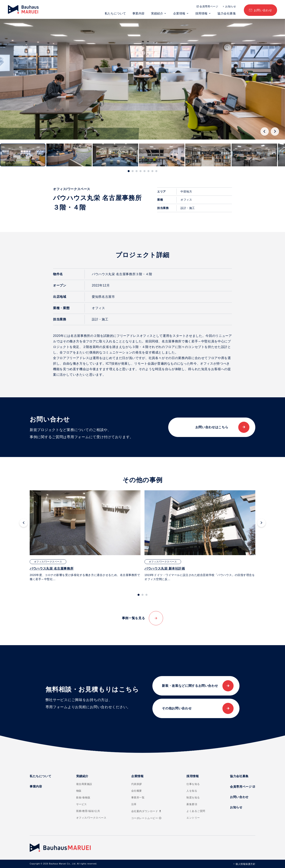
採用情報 (201, 13)
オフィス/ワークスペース (91, 818)
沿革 (134, 804)
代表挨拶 (137, 784)
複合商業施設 (84, 784)
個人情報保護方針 (245, 864)
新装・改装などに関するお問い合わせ (190, 686)
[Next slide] (275, 131)
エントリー (193, 818)
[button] (23, 155)
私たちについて (115, 13)
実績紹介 (157, 13)
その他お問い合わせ (177, 708)
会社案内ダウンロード (146, 811)
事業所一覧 (138, 798)
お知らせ (231, 6)
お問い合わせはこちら (212, 427)
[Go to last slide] (265, 131)
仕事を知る (193, 784)
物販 (79, 791)
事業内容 (139, 13)
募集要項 (192, 804)
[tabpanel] (85, 536)
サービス (82, 804)
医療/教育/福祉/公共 (88, 811)
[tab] (129, 171)
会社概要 (137, 791)
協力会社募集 (227, 13)
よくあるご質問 (196, 811)
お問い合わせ (263, 10)
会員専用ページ (209, 6)
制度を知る (193, 798)
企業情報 (179, 13)
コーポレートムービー (146, 818)
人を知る (192, 791)
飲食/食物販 (83, 798)
